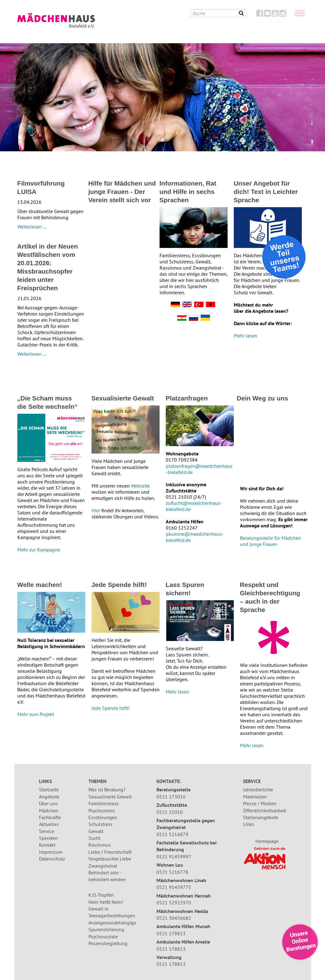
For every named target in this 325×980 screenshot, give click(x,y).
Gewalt (96, 831)
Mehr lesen (246, 336)
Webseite (141, 486)
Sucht (94, 838)
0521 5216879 (172, 834)
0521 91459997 (174, 856)
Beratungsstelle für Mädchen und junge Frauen (270, 541)
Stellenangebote (261, 817)
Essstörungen (103, 817)
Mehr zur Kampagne (39, 550)
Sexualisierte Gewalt (110, 797)
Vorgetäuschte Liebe (110, 859)
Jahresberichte (258, 789)
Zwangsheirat (103, 866)
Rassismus (100, 845)
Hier (96, 510)
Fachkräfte (50, 817)
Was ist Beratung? (107, 789)
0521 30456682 (174, 918)
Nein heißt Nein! (106, 902)
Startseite (49, 789)
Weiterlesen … (32, 227)
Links (249, 824)
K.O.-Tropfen (101, 895)
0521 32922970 (174, 903)
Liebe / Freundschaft (110, 852)
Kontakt (47, 845)
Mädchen (49, 810)
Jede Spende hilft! (111, 708)
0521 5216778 (172, 872)
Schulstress (100, 824)
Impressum (51, 852)
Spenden (48, 838)
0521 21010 (170, 812)
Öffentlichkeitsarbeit (265, 810)
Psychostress (102, 810)
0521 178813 (171, 933)
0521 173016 (171, 797)
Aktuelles (49, 824)
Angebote (49, 797)
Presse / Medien (260, 803)
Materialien (255, 797)
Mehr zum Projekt (36, 714)
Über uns (48, 803)
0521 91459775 (174, 887)
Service (47, 831)
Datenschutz (52, 859)
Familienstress (104, 803)
